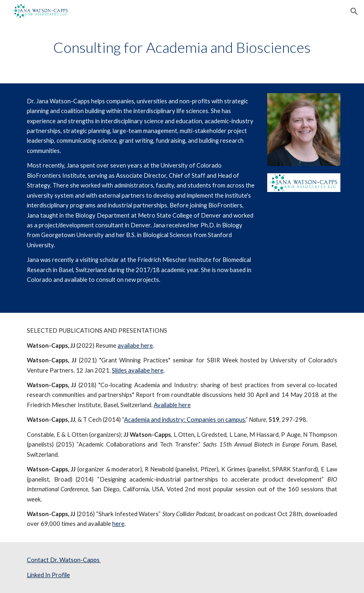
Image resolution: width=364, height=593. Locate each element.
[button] (354, 11)
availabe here (135, 346)
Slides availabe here (138, 370)
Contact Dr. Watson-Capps (63, 560)
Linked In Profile (48, 575)
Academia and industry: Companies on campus (185, 420)
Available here (172, 405)
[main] (182, 47)
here (118, 524)
